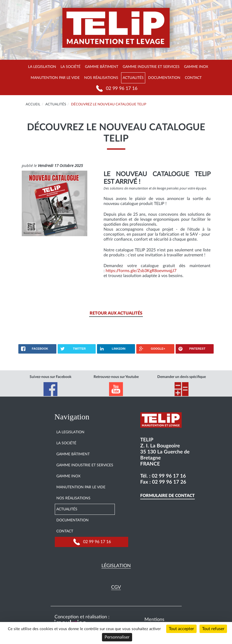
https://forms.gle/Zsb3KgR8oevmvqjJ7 (141, 271)
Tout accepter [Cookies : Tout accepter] (181, 629)
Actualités (133, 78)
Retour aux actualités (116, 313)
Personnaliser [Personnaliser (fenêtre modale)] (117, 637)
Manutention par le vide (55, 78)
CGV (116, 587)
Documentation (164, 78)
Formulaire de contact (168, 496)
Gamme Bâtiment (102, 67)
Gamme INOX (196, 67)
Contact (193, 78)
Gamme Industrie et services (151, 67)
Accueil (33, 104)
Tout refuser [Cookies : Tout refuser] (213, 629)
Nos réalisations (101, 78)
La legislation (42, 67)
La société (71, 67)
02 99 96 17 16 (122, 89)
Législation (116, 566)
